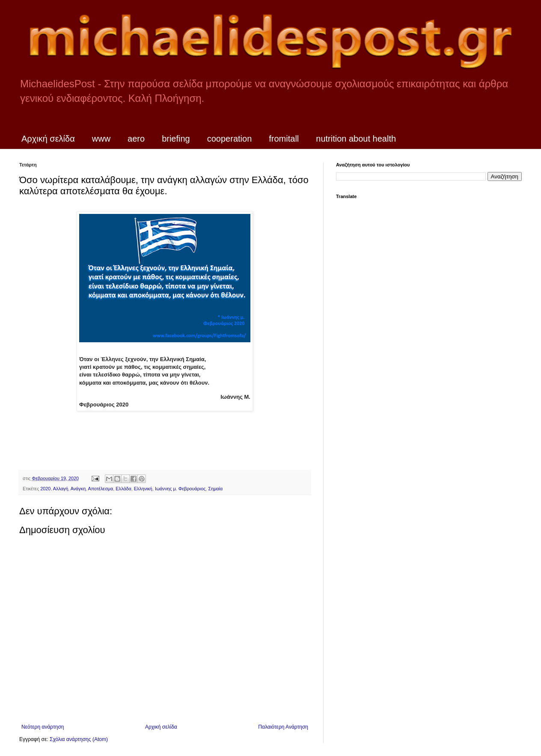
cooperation (230, 139)
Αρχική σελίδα (48, 139)
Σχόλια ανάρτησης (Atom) (79, 739)
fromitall (284, 139)
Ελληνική (143, 489)
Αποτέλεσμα (101, 489)
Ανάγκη (78, 489)
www (101, 139)
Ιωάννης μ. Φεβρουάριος (180, 489)
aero (136, 139)
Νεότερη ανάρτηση (43, 727)
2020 (45, 489)
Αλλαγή (61, 489)
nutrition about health (356, 139)
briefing (176, 139)
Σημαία (215, 489)
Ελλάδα (123, 489)
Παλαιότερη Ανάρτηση (283, 727)
